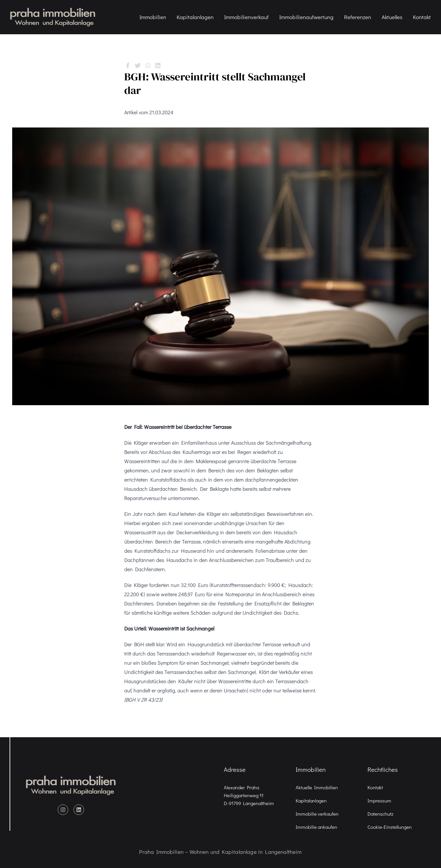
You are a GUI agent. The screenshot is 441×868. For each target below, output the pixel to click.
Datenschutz (380, 814)
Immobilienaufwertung (307, 17)
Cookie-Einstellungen (390, 827)
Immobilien (153, 17)
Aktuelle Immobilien (317, 787)
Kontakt (423, 17)
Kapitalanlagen (196, 17)
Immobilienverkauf (247, 17)
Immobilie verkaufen (317, 814)
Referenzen (358, 17)
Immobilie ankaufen (316, 827)
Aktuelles (393, 17)
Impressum (379, 800)
